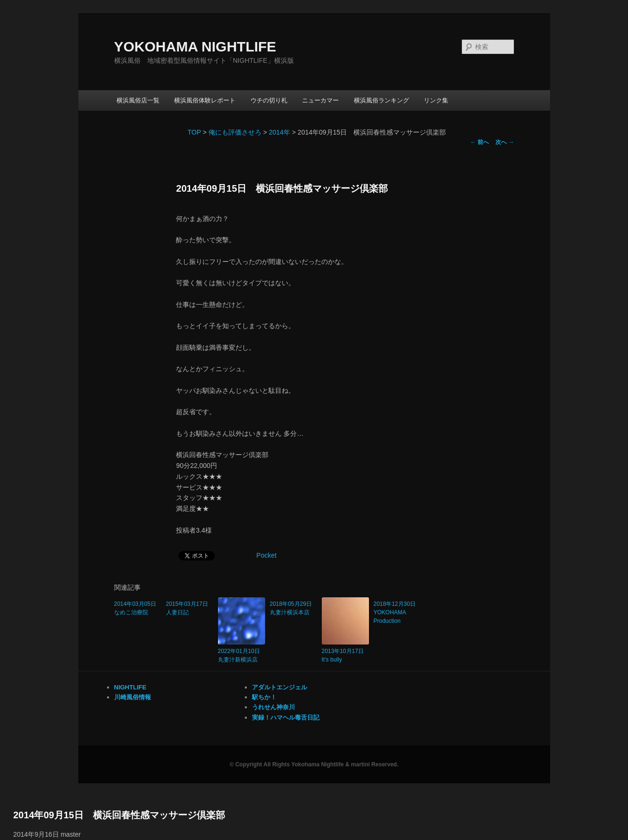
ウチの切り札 (269, 100)
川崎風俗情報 (133, 697)
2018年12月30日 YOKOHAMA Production (397, 612)
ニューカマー (320, 100)
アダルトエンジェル (280, 687)
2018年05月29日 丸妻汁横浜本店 (293, 608)
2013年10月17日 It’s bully (345, 655)
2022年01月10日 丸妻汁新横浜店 (242, 655)
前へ (480, 142)
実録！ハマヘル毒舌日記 (286, 717)
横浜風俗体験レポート (205, 100)
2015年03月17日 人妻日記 (190, 608)
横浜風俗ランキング (381, 100)
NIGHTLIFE (130, 687)
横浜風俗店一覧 (138, 100)
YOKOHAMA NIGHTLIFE (195, 47)
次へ (505, 142)
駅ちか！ (264, 697)
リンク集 (436, 100)
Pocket (266, 555)
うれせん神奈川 (273, 707)
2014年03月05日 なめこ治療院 (138, 608)
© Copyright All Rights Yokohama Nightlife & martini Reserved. (314, 764)
